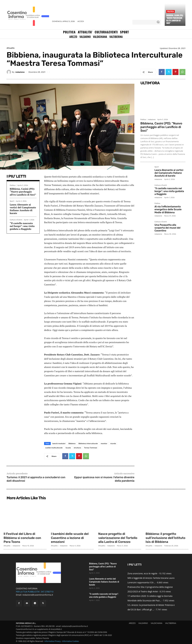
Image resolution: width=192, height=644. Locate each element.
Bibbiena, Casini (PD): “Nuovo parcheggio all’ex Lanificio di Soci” (175, 19)
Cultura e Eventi (16, 220)
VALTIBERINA (171, 623)
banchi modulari (59, 443)
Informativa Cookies (70, 641)
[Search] (158, 22)
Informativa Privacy (53, 641)
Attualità (10, 48)
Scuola (68, 448)
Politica (170, 11)
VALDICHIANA (157, 623)
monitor (104, 443)
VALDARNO (143, 623)
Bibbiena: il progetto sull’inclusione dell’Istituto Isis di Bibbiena (166, 538)
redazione (20, 72)
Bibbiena (72, 443)
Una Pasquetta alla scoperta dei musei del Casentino (167, 228)
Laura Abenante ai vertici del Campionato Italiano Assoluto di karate (23, 209)
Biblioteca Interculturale (88, 443)
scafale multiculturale (54, 448)
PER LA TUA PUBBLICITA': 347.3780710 (35, 592)
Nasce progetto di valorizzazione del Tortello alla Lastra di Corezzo (119, 538)
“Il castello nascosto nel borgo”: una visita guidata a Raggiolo (22, 226)
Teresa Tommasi (91, 448)
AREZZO (132, 623)
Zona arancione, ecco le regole (142, 573)
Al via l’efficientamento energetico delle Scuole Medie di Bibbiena (168, 209)
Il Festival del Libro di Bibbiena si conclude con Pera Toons (23, 538)
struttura (77, 448)
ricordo (113, 443)
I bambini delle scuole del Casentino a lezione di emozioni (71, 538)
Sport (12, 201)
